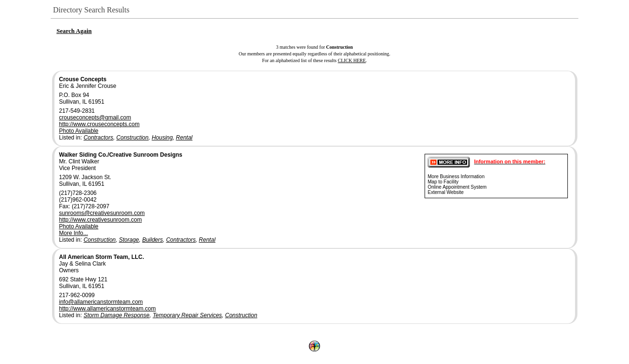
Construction (133, 138)
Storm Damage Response (117, 315)
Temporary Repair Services (187, 315)
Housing (162, 138)
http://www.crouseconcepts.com (100, 124)
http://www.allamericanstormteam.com (108, 309)
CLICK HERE (352, 60)
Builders (153, 240)
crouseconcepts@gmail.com (95, 118)
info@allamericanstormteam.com (101, 302)
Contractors (98, 138)
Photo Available (79, 131)
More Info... (74, 233)
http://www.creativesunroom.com (101, 220)
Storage (129, 240)
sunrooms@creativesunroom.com (102, 213)
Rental (184, 138)
